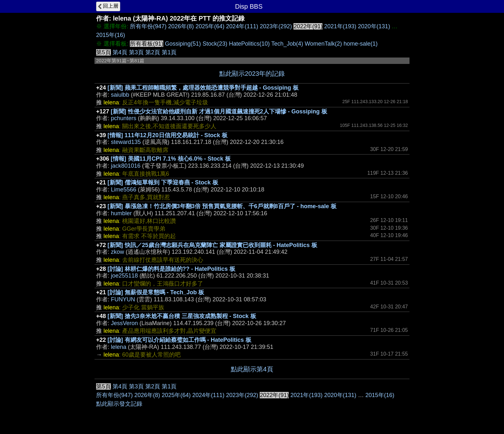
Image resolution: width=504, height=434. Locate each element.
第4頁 (120, 52)
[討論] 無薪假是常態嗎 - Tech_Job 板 (156, 292)
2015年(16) (111, 35)
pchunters (124, 118)
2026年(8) (181, 26)
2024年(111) (242, 26)
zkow (117, 252)
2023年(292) (276, 26)
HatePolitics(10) (249, 44)
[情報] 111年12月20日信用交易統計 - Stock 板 (168, 135)
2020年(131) (374, 26)
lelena (119, 347)
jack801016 (126, 166)
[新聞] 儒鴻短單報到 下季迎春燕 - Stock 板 (163, 182)
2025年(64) (210, 26)
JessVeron (124, 323)
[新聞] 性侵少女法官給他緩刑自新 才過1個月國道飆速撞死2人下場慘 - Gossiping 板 (219, 111)
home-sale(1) (361, 44)
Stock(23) (215, 44)
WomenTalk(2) (323, 44)
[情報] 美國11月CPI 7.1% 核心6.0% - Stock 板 (171, 159)
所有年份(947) (148, 26)
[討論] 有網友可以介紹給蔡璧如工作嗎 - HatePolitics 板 (180, 340)
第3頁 (136, 52)
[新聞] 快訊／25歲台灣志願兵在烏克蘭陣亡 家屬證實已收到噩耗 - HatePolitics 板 (212, 245)
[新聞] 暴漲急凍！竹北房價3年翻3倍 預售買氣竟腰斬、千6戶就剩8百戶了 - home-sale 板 (222, 206)
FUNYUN (123, 299)
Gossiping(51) (183, 44)
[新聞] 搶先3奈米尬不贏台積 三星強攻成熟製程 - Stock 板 (182, 316)
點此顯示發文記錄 (119, 404)
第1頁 (169, 52)
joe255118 (124, 276)
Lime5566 (124, 190)
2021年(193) (340, 26)
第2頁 (153, 52)
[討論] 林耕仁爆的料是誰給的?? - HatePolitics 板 (171, 269)
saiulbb (120, 95)
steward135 (126, 142)
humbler (121, 213)
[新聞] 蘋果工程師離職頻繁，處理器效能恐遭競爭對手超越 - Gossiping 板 (203, 88)
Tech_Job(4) (287, 44)
